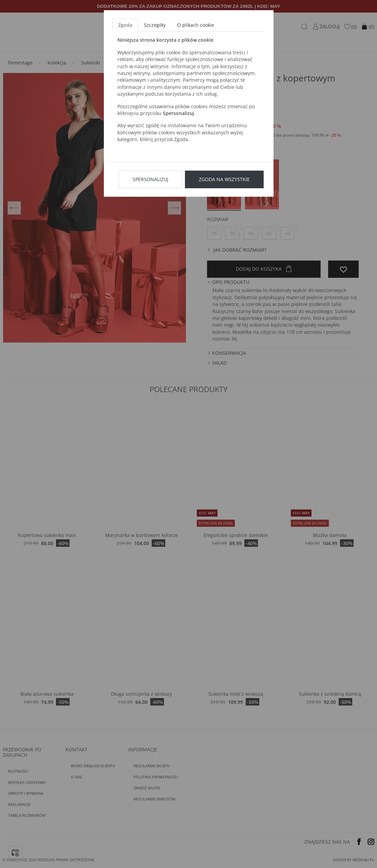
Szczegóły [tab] (155, 25)
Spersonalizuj (150, 179)
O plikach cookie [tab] (196, 25)
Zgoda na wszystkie (224, 179)
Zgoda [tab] (125, 25)
